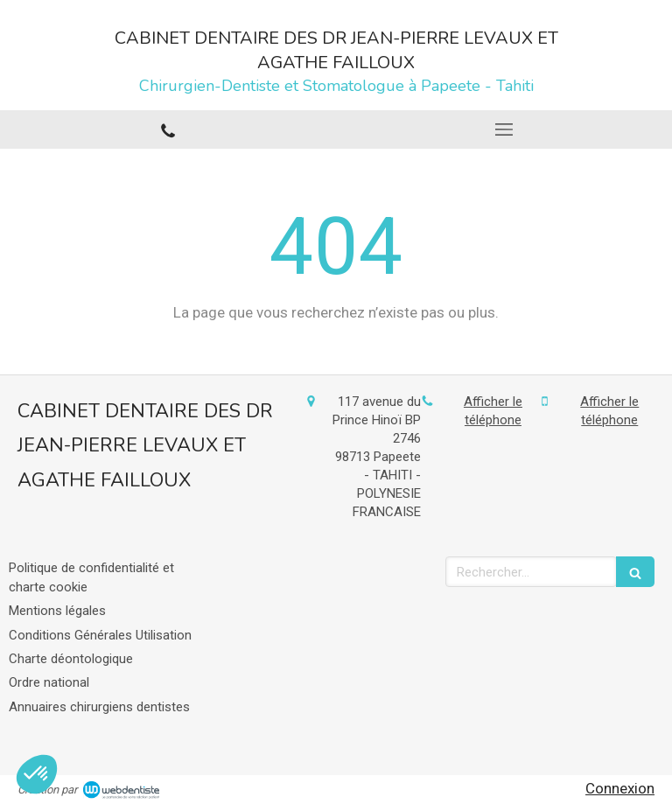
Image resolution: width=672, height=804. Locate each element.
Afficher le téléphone (493, 411)
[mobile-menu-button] (504, 129)
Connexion (620, 788)
